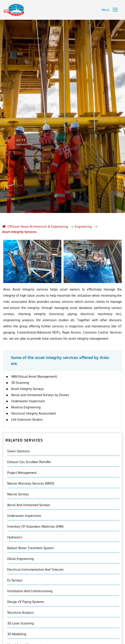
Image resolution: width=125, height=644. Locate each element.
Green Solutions (19, 451)
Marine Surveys (18, 494)
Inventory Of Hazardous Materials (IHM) (35, 526)
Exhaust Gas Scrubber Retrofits (29, 462)
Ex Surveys (15, 580)
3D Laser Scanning (20, 623)
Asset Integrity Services (19, 232)
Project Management (22, 473)
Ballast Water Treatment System (30, 548)
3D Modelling (17, 634)
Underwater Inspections (24, 516)
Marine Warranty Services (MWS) (31, 483)
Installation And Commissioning (30, 591)
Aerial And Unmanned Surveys (29, 505)
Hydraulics (15, 537)
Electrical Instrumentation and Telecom (35, 569)
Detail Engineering (20, 559)
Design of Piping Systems (26, 602)
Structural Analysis (21, 612)
